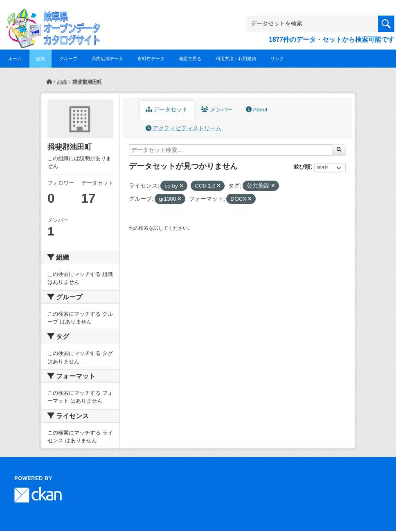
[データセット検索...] (231, 150)
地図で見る (190, 59)
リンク (277, 59)
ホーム (15, 59)
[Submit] (339, 150)
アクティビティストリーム (184, 128)
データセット (167, 110)
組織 (40, 59)
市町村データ (151, 59)
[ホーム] (49, 82)
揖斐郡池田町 (87, 82)
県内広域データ (107, 59)
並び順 (302, 167)
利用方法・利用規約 (236, 59)
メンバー (217, 110)
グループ (68, 59)
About (256, 110)
